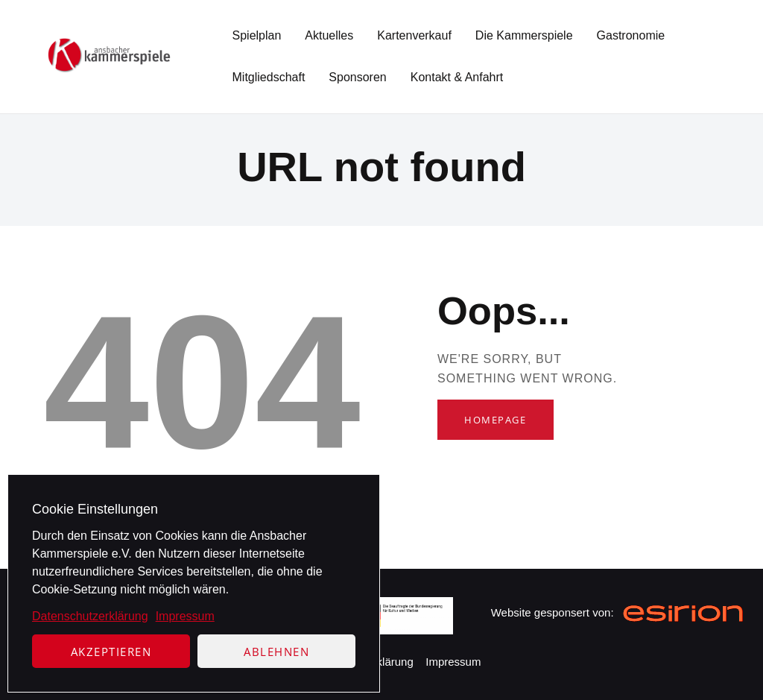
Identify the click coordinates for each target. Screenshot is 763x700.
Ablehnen (276, 652)
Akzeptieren (111, 652)
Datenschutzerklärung (90, 616)
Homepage (495, 420)
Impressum (185, 616)
